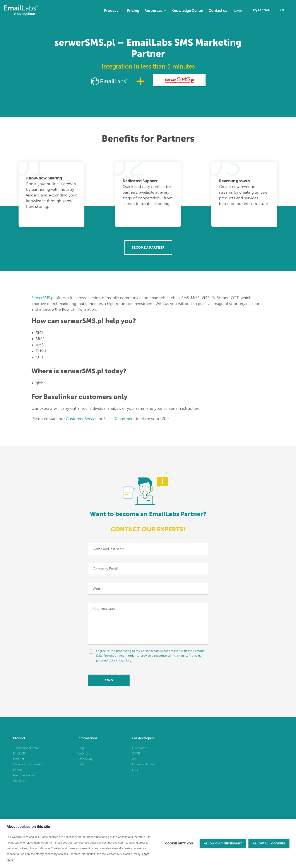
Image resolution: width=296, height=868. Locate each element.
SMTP (136, 753)
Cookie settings (179, 843)
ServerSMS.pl (43, 298)
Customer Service (82, 419)
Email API (19, 753)
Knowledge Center (187, 10)
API (134, 759)
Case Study (85, 759)
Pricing (133, 10)
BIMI (81, 764)
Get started (140, 748)
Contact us (218, 10)
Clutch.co (20, 781)
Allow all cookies (269, 843)
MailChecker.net (24, 775)
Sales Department (119, 419)
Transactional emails (27, 748)
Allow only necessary (223, 843)
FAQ (135, 770)
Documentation (143, 764)
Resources (153, 10)
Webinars (84, 753)
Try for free (261, 10)
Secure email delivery (28, 764)
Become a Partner (148, 248)
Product (111, 10)
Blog (81, 748)
